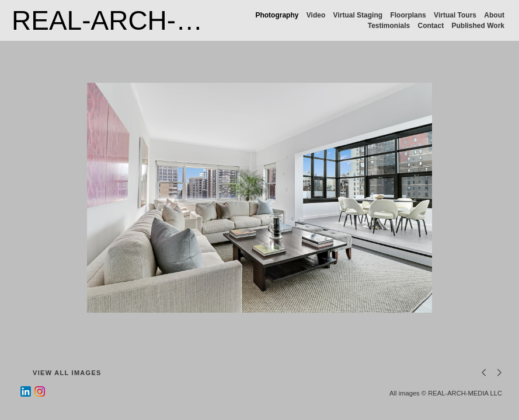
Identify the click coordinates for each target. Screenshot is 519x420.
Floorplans (408, 15)
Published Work (478, 26)
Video (316, 15)
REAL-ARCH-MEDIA (136, 20)
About (494, 15)
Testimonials (389, 26)
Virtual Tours (455, 15)
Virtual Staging (358, 15)
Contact (431, 26)
